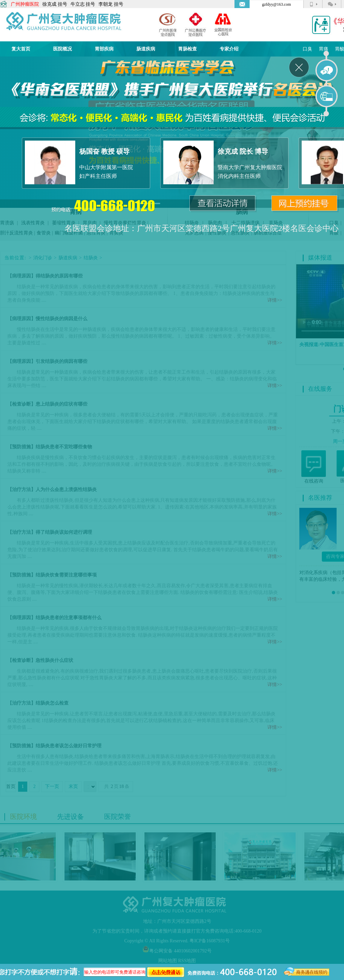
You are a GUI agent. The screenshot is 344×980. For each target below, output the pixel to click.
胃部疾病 (104, 49)
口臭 (307, 49)
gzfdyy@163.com (276, 4)
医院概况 (62, 49)
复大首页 (21, 49)
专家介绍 (229, 49)
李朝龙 (105, 4)
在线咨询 (327, 71)
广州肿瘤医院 (25, 4)
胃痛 (324, 49)
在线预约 (327, 97)
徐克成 (49, 4)
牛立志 (78, 4)
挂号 (62, 4)
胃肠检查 (187, 49)
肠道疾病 (146, 49)
